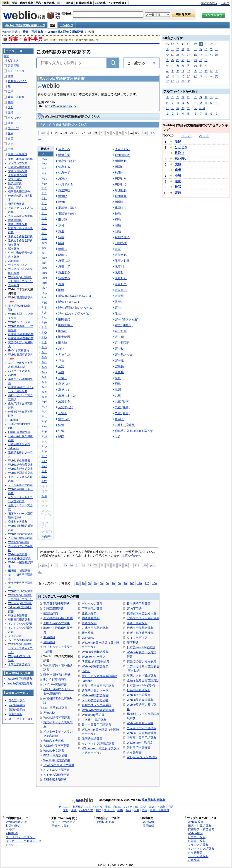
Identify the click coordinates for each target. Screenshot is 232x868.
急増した (64, 261)
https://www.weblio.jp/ (61, 106)
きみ (44, 313)
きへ (44, 298)
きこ (44, 203)
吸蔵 (61, 243)
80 (119, 583)
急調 (118, 390)
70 (71, 133)
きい (44, 164)
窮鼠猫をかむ (67, 214)
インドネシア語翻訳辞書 (98, 744)
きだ (44, 437)
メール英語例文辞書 (95, 700)
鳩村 (61, 225)
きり (44, 352)
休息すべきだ (67, 161)
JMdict (86, 671)
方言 (11, 149)
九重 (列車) (122, 413)
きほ (44, 303)
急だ (61, 349)
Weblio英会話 (17, 705)
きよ (44, 342)
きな (44, 258)
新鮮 (178, 142)
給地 (118, 214)
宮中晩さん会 (124, 355)
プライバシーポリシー (21, 837)
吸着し (119, 272)
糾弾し (119, 167)
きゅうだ (64, 355)
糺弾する (121, 208)
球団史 (119, 173)
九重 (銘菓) (122, 407)
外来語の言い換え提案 (58, 618)
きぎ (44, 392)
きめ (44, 322)
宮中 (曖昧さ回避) (127, 319)
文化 (11, 107)
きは (44, 283)
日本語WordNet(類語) (141, 647)
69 (65, 133)
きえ (44, 174)
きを (44, 377)
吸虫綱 (119, 337)
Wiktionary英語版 (93, 715)
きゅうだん (122, 149)
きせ (44, 223)
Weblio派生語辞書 (139, 695)
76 (108, 133)
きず (44, 422)
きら (44, 347)
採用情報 (148, 826)
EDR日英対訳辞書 (55, 708)
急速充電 (64, 155)
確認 (178, 181)
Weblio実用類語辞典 (95, 652)
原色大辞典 (89, 613)
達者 (178, 170)
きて (44, 248)
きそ (44, 228)
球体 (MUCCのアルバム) (75, 296)
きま (44, 308)
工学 (11, 92)
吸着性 (119, 296)
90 (125, 583)
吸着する (121, 290)
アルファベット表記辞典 (143, 618)
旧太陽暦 (64, 337)
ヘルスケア (15, 118)
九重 (118, 396)
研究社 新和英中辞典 (95, 661)
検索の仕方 (13, 826)
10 (77, 583)
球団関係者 (122, 155)
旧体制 (63, 331)
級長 (118, 378)
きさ (44, 208)
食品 (11, 139)
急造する (64, 272)
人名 (11, 144)
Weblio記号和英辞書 (57, 718)
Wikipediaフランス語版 (142, 757)
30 (89, 583)
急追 (118, 437)
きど (44, 456)
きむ (44, 317)
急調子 (119, 419)
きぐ (44, 397)
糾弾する (121, 202)
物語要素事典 (91, 618)
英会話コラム (17, 700)
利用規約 (12, 833)
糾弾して (121, 184)
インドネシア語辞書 (57, 770)
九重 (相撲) (122, 401)
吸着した (121, 278)
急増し (63, 249)
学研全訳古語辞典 (55, 780)
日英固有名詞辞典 (139, 690)
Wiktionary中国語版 (140, 743)
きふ (44, 293)
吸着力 (119, 302)
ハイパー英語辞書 (55, 684)
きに (44, 263)
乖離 (178, 176)
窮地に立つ (122, 237)
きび (44, 466)
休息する (64, 167)
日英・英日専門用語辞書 (98, 686)
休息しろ (64, 149)
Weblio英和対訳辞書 (140, 723)
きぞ (44, 432)
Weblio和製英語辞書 (95, 695)
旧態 (61, 290)
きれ (44, 362)
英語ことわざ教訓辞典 (142, 676)
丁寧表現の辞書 (92, 609)
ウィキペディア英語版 (142, 728)
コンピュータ (16, 71)
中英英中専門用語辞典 (142, 738)
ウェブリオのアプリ (65, 822)
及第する (64, 401)
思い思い (181, 159)
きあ (44, 159)
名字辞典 (49, 642)
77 (114, 133)
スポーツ (13, 128)
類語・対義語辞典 (22, 3)
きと (44, 253)
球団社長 (121, 190)
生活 (11, 113)
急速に (63, 202)
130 (144, 133)
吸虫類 (119, 372)
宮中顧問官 (122, 343)
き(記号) (46, 537)
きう (44, 169)
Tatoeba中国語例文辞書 (59, 765)
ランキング (66, 25)
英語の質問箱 (17, 710)
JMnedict (49, 713)
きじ (44, 417)
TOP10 (168, 136)
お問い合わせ (131, 556)
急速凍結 (64, 190)
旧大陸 (63, 343)
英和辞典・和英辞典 (201, 829)
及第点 (63, 413)
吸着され (121, 255)
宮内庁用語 (134, 609)
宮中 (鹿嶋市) (124, 325)
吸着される (122, 261)
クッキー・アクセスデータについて (24, 843)
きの (44, 278)
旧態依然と (66, 325)
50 (101, 583)
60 (107, 583)
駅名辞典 (88, 633)
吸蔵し (63, 255)
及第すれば (66, 407)
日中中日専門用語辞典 (97, 725)
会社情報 (148, 822)
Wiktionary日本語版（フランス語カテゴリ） (20, 648)
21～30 (204, 136)
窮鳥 (118, 384)
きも (44, 327)
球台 (61, 360)
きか (44, 184)
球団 (61, 437)
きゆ (44, 337)
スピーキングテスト (21, 719)
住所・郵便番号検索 (140, 633)
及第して (64, 390)
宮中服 (119, 360)
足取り (179, 153)
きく (44, 193)
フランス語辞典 (198, 845)
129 (137, 133)
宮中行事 (121, 331)
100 (132, 583)
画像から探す (60, 826)
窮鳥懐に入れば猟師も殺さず (134, 431)
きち (44, 238)
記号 (202, 108)
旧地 (118, 231)
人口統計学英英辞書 (57, 746)
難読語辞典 (51, 613)
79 (126, 133)
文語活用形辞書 (54, 609)
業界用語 (13, 66)
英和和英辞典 (156, 800)
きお (44, 179)
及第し (63, 378)
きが (44, 387)
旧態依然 (64, 319)
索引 (52, 25)
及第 (61, 366)
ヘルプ (225, 3)
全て (6, 56)
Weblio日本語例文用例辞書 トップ (25, 25)
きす (44, 218)
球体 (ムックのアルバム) (74, 314)
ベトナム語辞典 (198, 856)
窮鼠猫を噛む (67, 208)
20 (83, 583)
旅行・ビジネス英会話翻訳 (99, 676)
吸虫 (118, 314)
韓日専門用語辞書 (139, 747)
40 (95, 583)
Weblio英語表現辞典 (140, 700)
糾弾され (121, 161)
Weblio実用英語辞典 (95, 666)
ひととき (181, 147)
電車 (11, 76)
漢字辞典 (133, 643)
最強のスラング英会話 (97, 705)
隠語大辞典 (89, 623)
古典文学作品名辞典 (95, 628)
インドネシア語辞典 (201, 849)
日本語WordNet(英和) (141, 685)
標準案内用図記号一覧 (142, 613)
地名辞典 (49, 637)
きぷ (44, 496)
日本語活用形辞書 (139, 604)
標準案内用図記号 (19, 192)
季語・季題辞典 (137, 623)
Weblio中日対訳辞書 (57, 760)
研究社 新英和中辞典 (57, 675)
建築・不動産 (16, 97)
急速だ (63, 179)
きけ (44, 198)
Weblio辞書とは (16, 822)
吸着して (121, 284)
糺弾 (61, 431)
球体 (61, 284)
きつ (44, 243)
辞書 (6, 3)
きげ (44, 402)
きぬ (44, 268)
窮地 (118, 220)
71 (77, 133)
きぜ (44, 427)
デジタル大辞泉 (92, 604)
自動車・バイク (17, 81)
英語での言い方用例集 (142, 661)
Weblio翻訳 (195, 833)
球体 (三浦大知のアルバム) (76, 308)
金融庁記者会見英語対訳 (143, 680)
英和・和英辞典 (45, 3)
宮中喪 (119, 366)
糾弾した (121, 179)
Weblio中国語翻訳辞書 (142, 733)
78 (120, 133)
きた (44, 233)
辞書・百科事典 (33, 32)
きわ (44, 372)
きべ (44, 476)
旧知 (118, 225)
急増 (61, 237)
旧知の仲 (121, 243)
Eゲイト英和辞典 (55, 679)
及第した (64, 384)
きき (44, 188)
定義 (178, 193)
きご (44, 407)
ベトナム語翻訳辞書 (57, 775)
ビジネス (13, 60)
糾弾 (61, 425)
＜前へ (43, 133)
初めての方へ (209, 3)
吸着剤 (119, 266)
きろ (44, 367)
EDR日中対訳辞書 (55, 755)
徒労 (178, 187)
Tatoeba (87, 681)
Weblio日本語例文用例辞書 (66, 32)
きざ (44, 412)
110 (139, 583)
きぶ (44, 471)
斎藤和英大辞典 (54, 741)
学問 (11, 102)
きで (44, 452)
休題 (61, 372)
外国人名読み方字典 (57, 623)
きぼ (44, 481)
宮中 (118, 308)
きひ (44, 288)
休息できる (66, 184)
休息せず (64, 173)
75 (102, 133)
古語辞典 (100, 3)
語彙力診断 (15, 714)
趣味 (11, 123)
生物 (11, 133)
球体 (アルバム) (69, 302)
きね (44, 273)
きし (44, 213)
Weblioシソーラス (94, 657)
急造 (61, 231)
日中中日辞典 (65, 3)
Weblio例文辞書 (54, 751)
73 (89, 133)
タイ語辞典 (195, 852)
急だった (64, 419)
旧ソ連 (63, 220)
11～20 (186, 136)
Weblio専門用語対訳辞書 (98, 710)
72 (83, 133)
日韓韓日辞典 (84, 3)
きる (44, 357)
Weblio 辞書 (10, 32)
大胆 (178, 164)
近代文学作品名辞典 (140, 628)
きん (44, 382)
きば (44, 461)
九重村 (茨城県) (125, 425)
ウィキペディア (137, 638)
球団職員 (121, 196)
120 (147, 583)
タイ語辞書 (134, 752)
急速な (63, 196)
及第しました (67, 396)
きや (44, 332)
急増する (64, 278)
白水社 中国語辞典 (94, 720)
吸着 (118, 249)
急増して (64, 266)
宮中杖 (119, 349)
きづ (44, 447)
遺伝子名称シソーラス (97, 691)
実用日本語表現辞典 (57, 604)
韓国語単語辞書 (92, 739)
